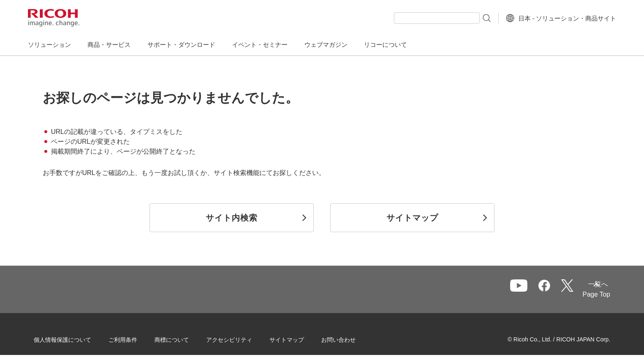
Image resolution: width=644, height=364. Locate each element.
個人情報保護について (76, 339)
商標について (185, 339)
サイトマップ (300, 339)
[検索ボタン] (467, 18)
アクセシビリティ (242, 339)
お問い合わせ (352, 339)
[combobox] (418, 18)
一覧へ (553, 290)
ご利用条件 (136, 339)
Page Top (583, 294)
